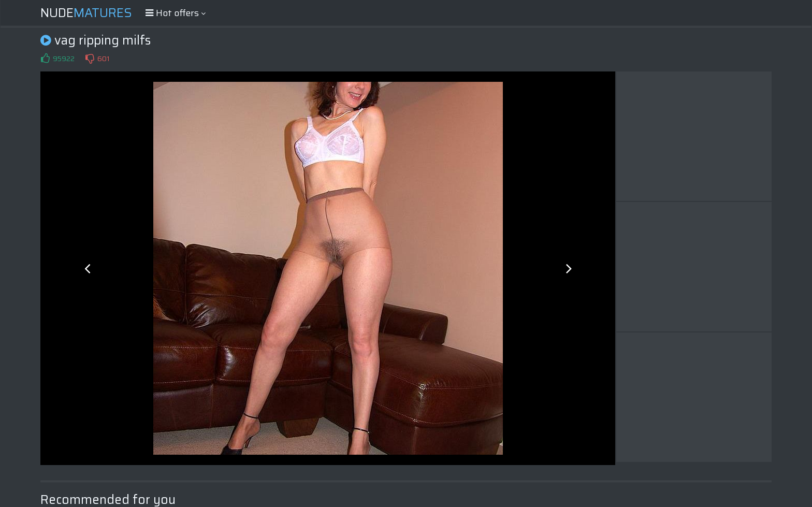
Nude (86, 13)
